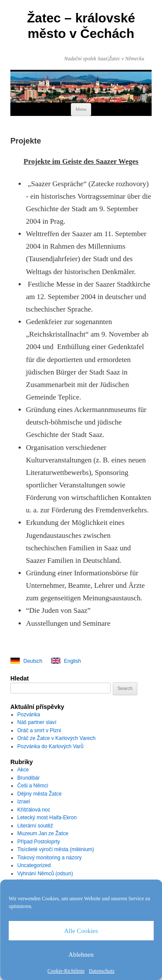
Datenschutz (102, 971)
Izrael (24, 802)
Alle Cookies (81, 931)
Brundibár (29, 778)
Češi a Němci (33, 786)
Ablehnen (81, 955)
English (72, 661)
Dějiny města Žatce (40, 794)
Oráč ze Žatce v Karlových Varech (56, 738)
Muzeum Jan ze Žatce (43, 833)
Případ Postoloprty (39, 842)
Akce (23, 770)
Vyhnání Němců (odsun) (45, 874)
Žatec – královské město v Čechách (81, 26)
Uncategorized (34, 865)
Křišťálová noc (34, 810)
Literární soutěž (35, 826)
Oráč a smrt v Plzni (39, 730)
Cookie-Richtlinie (66, 971)
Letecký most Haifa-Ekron (47, 818)
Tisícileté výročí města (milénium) (56, 849)
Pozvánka (29, 715)
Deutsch (33, 661)
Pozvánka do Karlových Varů (50, 746)
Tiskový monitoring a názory (49, 858)
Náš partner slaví (37, 722)
